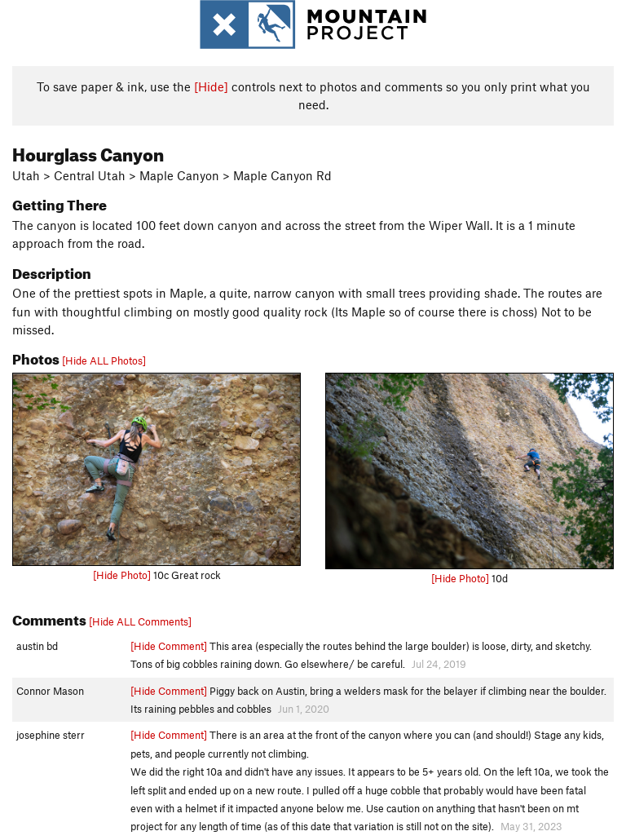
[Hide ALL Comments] (140, 621)
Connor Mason (50, 691)
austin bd (37, 646)
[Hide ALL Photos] (104, 360)
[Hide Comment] (169, 646)
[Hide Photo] (122, 575)
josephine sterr (51, 735)
